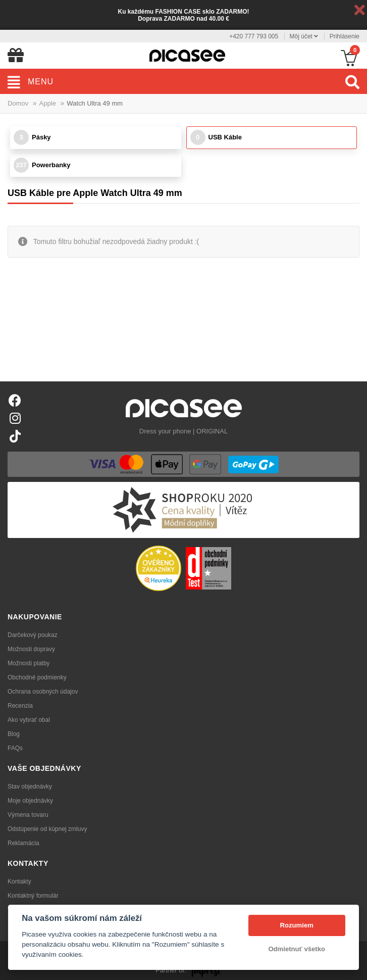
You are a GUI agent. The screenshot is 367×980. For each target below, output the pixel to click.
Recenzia (20, 706)
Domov (18, 103)
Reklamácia (23, 843)
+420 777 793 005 (254, 36)
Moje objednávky (30, 801)
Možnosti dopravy (31, 649)
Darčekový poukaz (33, 635)
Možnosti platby (29, 663)
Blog (14, 734)
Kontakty (19, 881)
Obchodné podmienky (37, 677)
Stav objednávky (30, 787)
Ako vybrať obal (29, 720)
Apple (48, 103)
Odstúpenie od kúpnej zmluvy (47, 829)
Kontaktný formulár (33, 896)
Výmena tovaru (28, 815)
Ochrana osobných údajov (43, 692)
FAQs (15, 748)
